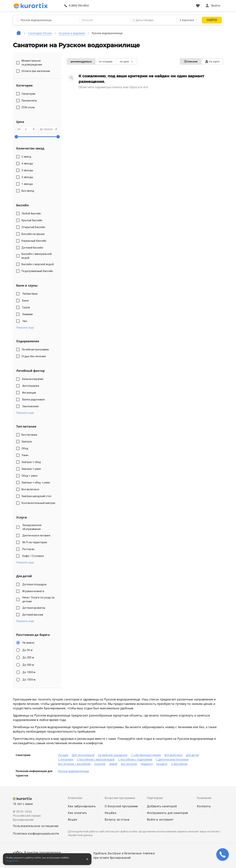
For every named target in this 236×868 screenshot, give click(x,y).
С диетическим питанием (172, 759)
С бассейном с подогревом (135, 759)
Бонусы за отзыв (117, 820)
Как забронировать (82, 806)
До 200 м (28, 657)
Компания (204, 798)
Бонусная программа (120, 798)
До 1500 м (29, 680)
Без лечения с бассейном (74, 764)
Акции (72, 820)
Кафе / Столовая (34, 556)
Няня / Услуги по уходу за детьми (38, 599)
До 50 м (27, 650)
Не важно (28, 643)
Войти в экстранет (160, 820)
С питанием (66, 759)
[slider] (16, 137)
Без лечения (129, 764)
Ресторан (29, 549)
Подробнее (12, 861)
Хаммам (28, 314)
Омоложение (31, 406)
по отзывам (106, 62)
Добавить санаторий (162, 806)
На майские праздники (113, 755)
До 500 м (28, 665)
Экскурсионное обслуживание (32, 527)
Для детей (192, 755)
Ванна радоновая (34, 399)
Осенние (100, 764)
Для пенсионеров (83, 755)
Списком (190, 61)
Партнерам (155, 798)
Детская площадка (35, 584)
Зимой (113, 764)
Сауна (27, 307)
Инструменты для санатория (168, 813)
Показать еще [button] (25, 328)
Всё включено (173, 755)
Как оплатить (77, 813)
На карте (212, 62)
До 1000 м (29, 672)
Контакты (204, 806)
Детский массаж (33, 615)
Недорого (147, 764)
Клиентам (75, 798)
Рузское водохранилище (74, 771)
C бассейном (179, 764)
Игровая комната (34, 591)
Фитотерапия (31, 386)
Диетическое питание (37, 535)
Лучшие (63, 755)
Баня (26, 301)
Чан (25, 321)
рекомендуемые (81, 62)
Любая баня (31, 294)
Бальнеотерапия (33, 379)
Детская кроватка (34, 608)
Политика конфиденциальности (36, 834)
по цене (127, 61)
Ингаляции (30, 393)
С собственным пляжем (146, 755)
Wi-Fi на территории (35, 542)
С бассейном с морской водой (96, 759)
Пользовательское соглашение (36, 826)
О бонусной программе (121, 806)
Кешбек (111, 813)
